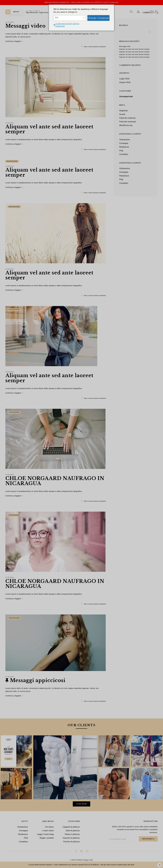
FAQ (121, 151)
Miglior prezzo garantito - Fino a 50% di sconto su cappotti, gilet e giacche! (82, 2)
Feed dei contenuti (127, 118)
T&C (91, 860)
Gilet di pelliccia (73, 831)
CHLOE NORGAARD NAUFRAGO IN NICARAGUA (55, 481)
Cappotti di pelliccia (71, 827)
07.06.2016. (10, 677)
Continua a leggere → (14, 41)
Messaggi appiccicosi (38, 680)
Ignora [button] (160, 865)
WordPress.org (126, 125)
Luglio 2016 (124, 79)
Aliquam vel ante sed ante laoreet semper (49, 129)
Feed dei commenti (128, 122)
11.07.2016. (10, 22)
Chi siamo (49, 827)
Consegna (124, 143)
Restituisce (124, 147)
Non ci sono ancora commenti (95, 47)
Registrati (124, 111)
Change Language (98, 18)
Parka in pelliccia (72, 834)
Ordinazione (125, 140)
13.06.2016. (10, 475)
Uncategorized (14, 61)
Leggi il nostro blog (45, 834)
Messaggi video (25, 26)
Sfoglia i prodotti (47, 838)
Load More (82, 804)
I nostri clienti (48, 831)
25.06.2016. (10, 123)
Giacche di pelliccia (71, 838)
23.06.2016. (10, 269)
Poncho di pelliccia (72, 842)
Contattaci (124, 154)
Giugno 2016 (125, 82)
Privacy (86, 860)
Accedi (122, 114)
